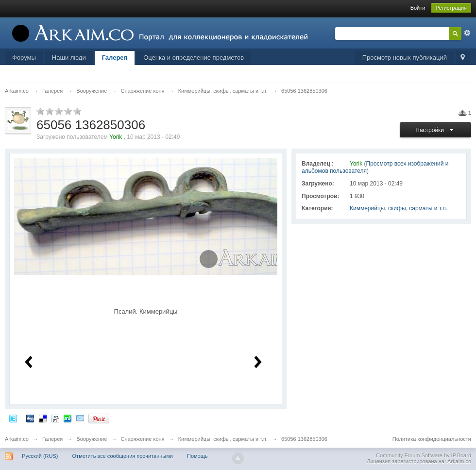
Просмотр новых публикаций (405, 58)
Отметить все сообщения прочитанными (123, 456)
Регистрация (451, 8)
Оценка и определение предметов (194, 58)
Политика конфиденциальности (432, 439)
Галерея (115, 58)
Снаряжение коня (142, 439)
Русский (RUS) (40, 456)
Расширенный (467, 33)
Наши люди (69, 58)
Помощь (197, 456)
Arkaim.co (17, 439)
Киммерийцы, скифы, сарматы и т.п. (399, 208)
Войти (418, 8)
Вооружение (92, 439)
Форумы (24, 58)
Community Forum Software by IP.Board (424, 455)
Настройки (435, 130)
